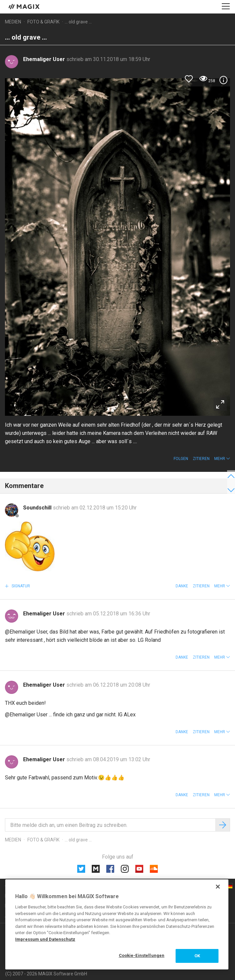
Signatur (20, 586)
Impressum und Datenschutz (45, 939)
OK (197, 956)
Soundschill (38, 508)
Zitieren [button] (201, 459)
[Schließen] (218, 887)
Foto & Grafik (43, 22)
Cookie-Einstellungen (142, 955)
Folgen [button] (181, 459)
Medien (13, 22)
